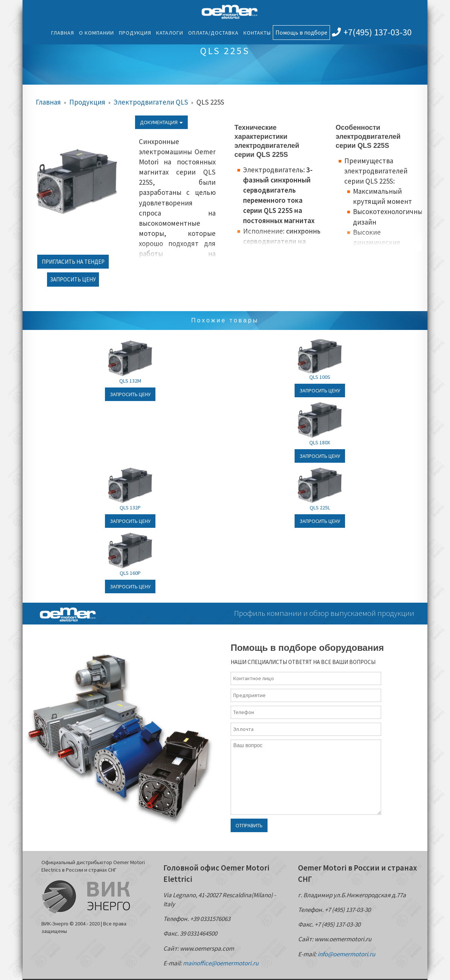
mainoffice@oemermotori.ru (221, 963)
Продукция (135, 33)
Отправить (249, 825)
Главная (63, 33)
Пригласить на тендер (73, 262)
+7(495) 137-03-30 (372, 32)
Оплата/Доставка (213, 33)
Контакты (257, 33)
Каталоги (170, 33)
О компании (97, 33)
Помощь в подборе (301, 32)
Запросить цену (73, 279)
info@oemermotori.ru (346, 954)
